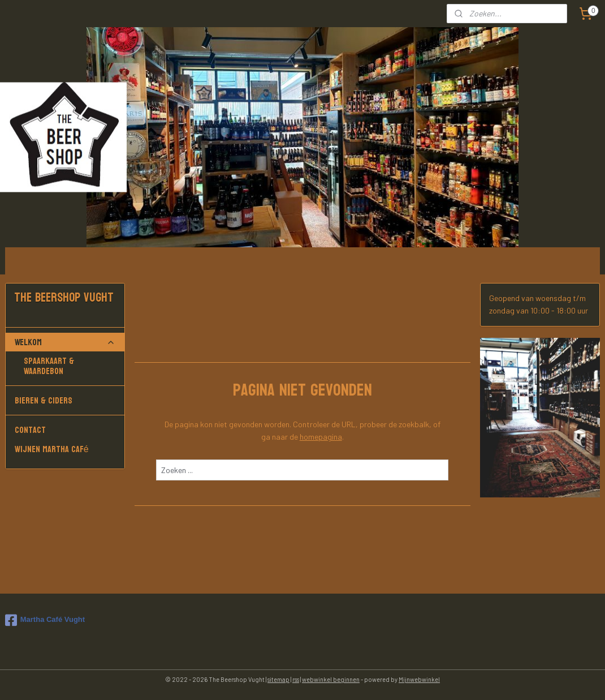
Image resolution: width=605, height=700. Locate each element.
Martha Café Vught (45, 620)
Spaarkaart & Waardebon (49, 366)
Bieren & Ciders (65, 400)
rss (296, 679)
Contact (30, 430)
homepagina (321, 437)
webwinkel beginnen (331, 679)
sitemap (278, 679)
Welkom (65, 342)
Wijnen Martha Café (52, 449)
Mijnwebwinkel (419, 679)
